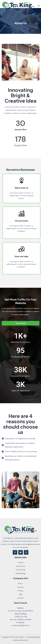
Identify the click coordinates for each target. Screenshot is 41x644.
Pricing (20, 591)
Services (21, 587)
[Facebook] (15, 552)
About (20, 584)
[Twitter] (21, 552)
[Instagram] (26, 552)
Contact (21, 598)
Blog (21, 594)
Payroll (21, 563)
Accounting (20, 570)
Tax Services (20, 566)
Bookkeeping (20, 573)
